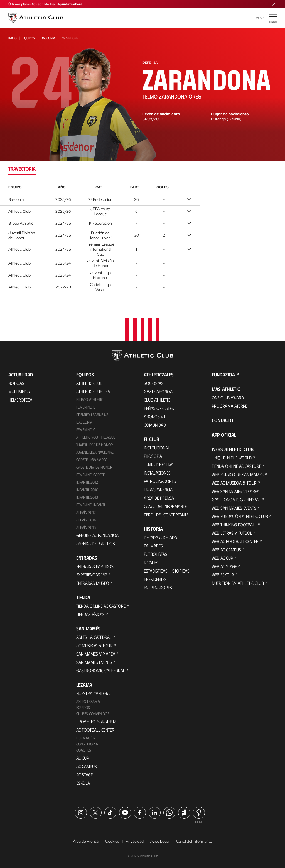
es (260, 18)
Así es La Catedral (94, 637)
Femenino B (86, 407)
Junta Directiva (159, 464)
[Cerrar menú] (274, 4)
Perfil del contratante (166, 514)
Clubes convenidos (93, 714)
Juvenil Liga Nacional (95, 452)
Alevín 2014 (86, 520)
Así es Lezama (88, 701)
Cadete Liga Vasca (92, 460)
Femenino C (86, 430)
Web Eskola (223, 575)
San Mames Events (94, 662)
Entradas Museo (93, 583)
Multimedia (19, 391)
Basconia (48, 38)
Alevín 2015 (86, 527)
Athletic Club (89, 383)
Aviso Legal (160, 841)
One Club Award (228, 398)
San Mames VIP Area (96, 654)
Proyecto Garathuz (96, 721)
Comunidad (155, 425)
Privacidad (135, 841)
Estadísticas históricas (167, 571)
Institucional (157, 448)
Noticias (16, 383)
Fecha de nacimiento (161, 114)
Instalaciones (157, 473)
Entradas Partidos (95, 566)
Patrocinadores (160, 481)
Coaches (84, 750)
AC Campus (87, 766)
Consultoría (87, 744)
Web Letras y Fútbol (232, 533)
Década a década (160, 537)
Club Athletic (157, 400)
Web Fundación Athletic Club (240, 516)
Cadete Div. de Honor (94, 467)
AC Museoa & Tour (94, 645)
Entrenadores (158, 587)
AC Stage (84, 775)
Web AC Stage (224, 566)
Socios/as (154, 383)
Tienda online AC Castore (101, 606)
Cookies (112, 841)
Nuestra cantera (93, 693)
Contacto (223, 420)
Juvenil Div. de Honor (95, 445)
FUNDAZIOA (223, 375)
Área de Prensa (159, 498)
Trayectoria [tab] (22, 169)
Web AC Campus (226, 550)
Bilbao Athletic (90, 399)
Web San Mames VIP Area (236, 491)
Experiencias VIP (92, 575)
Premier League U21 (93, 415)
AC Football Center (95, 730)
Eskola (83, 783)
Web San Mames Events (234, 508)
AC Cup (83, 758)
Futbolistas (156, 554)
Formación (86, 738)
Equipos (29, 38)
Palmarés (153, 546)
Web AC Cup (222, 558)
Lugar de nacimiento (230, 114)
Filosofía (153, 456)
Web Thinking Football (234, 525)
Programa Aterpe (229, 406)
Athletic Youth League (96, 437)
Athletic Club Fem (94, 391)
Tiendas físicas (90, 614)
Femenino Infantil (91, 505)
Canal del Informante (165, 506)
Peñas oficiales (159, 408)
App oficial (224, 435)
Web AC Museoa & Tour (234, 483)
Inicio (13, 38)
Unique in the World (232, 458)
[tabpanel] (142, 238)
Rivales (151, 562)
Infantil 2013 (87, 497)
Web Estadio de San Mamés (238, 474)
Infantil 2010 (87, 490)
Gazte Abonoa (158, 391)
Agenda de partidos (96, 543)
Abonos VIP (155, 416)
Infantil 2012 (87, 482)
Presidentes (155, 579)
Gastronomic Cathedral (101, 670)
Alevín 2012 (86, 512)
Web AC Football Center (235, 541)
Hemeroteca (20, 400)
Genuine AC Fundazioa (97, 535)
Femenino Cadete (90, 475)
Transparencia (158, 489)
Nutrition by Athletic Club (238, 583)
